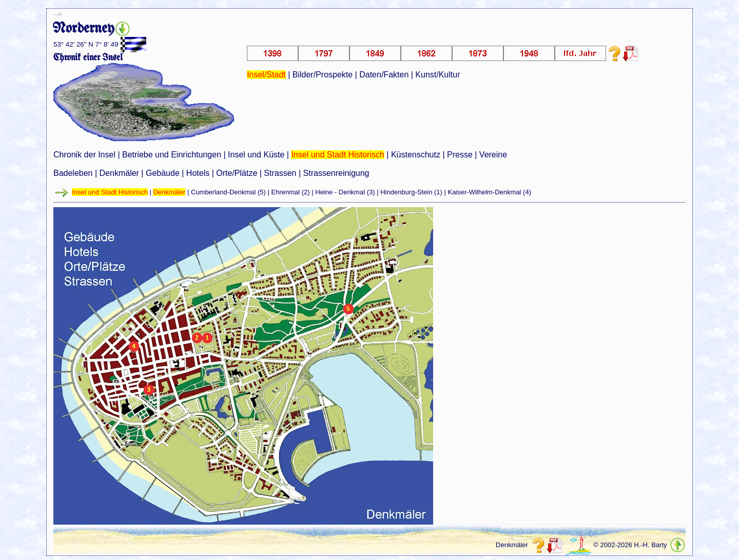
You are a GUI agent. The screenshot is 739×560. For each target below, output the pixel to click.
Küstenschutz (416, 155)
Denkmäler (119, 173)
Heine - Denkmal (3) (345, 192)
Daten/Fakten (384, 75)
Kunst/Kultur (437, 75)
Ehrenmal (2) (291, 192)
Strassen (280, 173)
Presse (460, 155)
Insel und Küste (256, 155)
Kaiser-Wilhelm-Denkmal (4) (489, 192)
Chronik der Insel (84, 155)
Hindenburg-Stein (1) (411, 192)
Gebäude (163, 173)
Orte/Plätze (237, 173)
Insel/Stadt (266, 75)
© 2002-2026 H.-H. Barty (630, 545)
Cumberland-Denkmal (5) (228, 192)
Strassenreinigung (336, 173)
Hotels (198, 173)
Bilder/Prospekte (323, 75)
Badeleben (73, 173)
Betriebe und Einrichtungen (172, 155)
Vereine (493, 155)
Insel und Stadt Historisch (337, 155)
